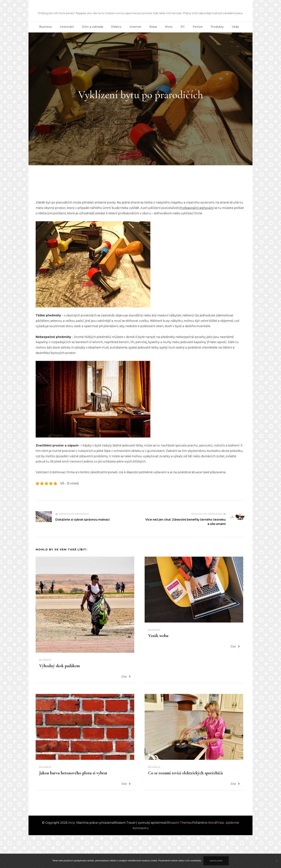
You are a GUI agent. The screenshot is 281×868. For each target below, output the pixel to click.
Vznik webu (158, 636)
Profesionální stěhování (197, 208)
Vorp (140, 8)
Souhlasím (216, 861)
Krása (153, 27)
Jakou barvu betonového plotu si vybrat (73, 773)
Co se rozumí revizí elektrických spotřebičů (185, 773)
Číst (126, 676)
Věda (235, 27)
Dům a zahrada (93, 27)
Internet (135, 27)
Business (46, 27)
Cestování (67, 27)
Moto (169, 27)
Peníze (198, 27)
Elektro (116, 27)
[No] (277, 864)
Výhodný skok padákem (59, 666)
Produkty (217, 27)
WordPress (216, 823)
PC (183, 27)
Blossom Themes (179, 823)
